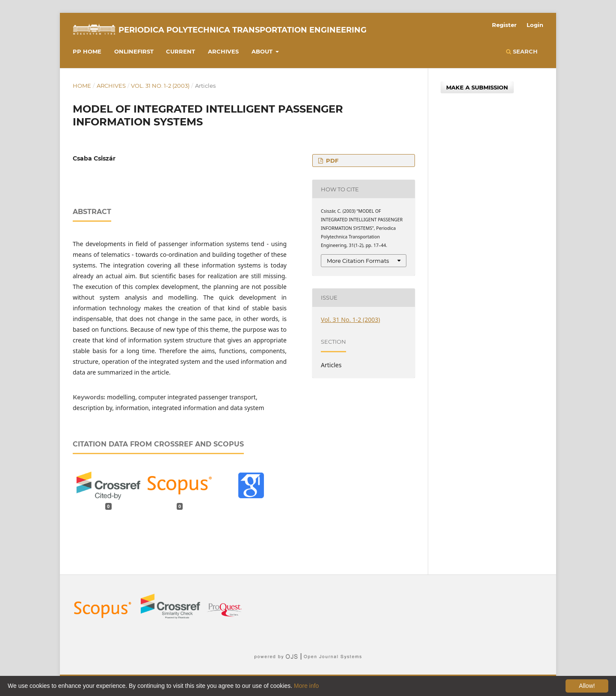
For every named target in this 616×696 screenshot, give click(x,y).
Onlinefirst (134, 51)
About (263, 51)
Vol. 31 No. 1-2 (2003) (160, 86)
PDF (331, 161)
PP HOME (87, 51)
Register (504, 25)
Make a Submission (477, 87)
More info (306, 686)
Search (522, 51)
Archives (223, 51)
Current (181, 51)
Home (82, 86)
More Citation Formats (358, 261)
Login (535, 25)
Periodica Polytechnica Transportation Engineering (243, 30)
